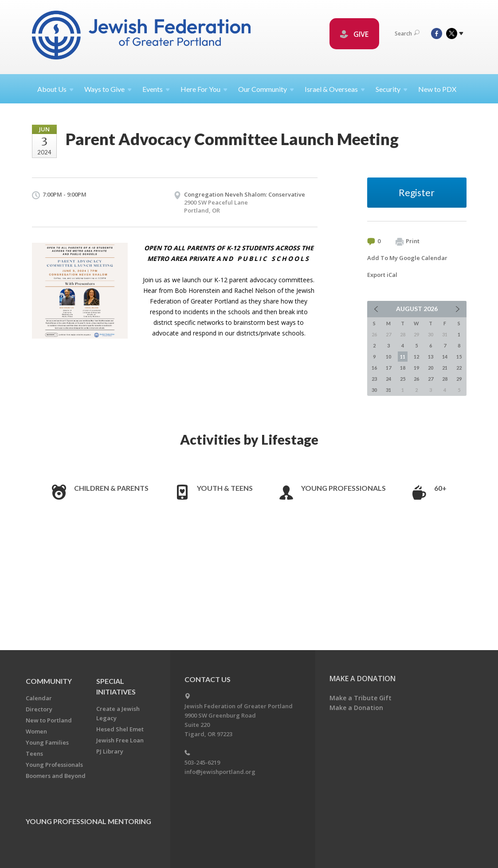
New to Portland (49, 720)
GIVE (354, 34)
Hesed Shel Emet (120, 729)
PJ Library (110, 751)
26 (416, 379)
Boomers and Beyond (56, 776)
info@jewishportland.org (220, 772)
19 (416, 368)
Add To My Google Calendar (407, 258)
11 (403, 357)
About (55, 89)
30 (374, 390)
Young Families (47, 742)
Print (408, 241)
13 (431, 357)
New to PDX (437, 89)
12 (416, 357)
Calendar (39, 698)
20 (431, 368)
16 (374, 368)
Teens (34, 754)
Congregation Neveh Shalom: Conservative (245, 194)
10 (388, 357)
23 (374, 379)
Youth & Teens (225, 488)
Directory (39, 709)
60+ (440, 488)
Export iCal (382, 275)
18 (403, 368)
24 (388, 379)
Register (417, 192)
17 (388, 368)
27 (431, 379)
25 (403, 379)
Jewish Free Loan (120, 740)
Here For (204, 89)
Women (36, 731)
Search (407, 34)
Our (266, 89)
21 (445, 368)
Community (49, 681)
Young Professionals (343, 488)
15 (459, 357)
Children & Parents (111, 488)
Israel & (335, 89)
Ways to (108, 89)
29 (459, 379)
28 (445, 379)
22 (459, 368)
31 (388, 390)
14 (445, 357)
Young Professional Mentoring (88, 821)
